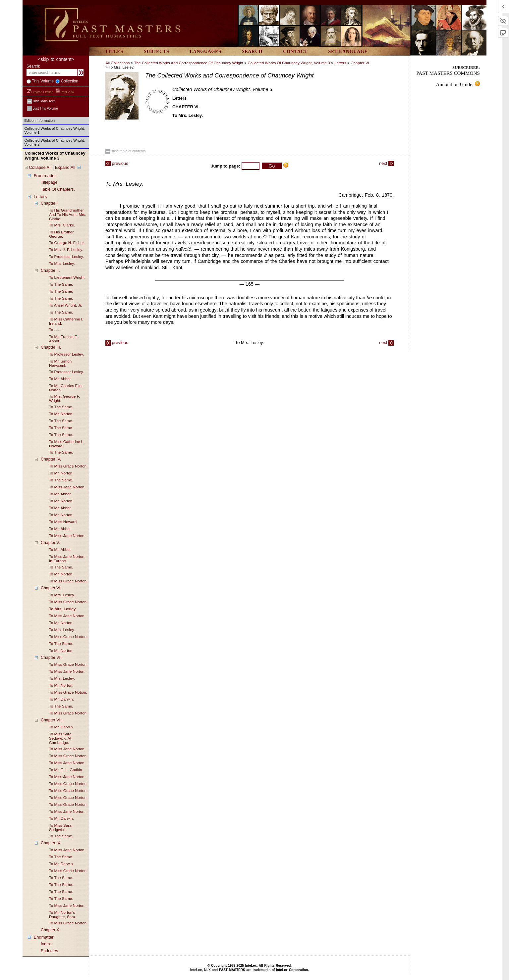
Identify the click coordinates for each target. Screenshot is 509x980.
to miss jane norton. (67, 487)
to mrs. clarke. (62, 225)
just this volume (42, 108)
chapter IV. (51, 459)
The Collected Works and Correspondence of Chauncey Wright (189, 63)
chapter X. (51, 930)
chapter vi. (360, 63)
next (386, 163)
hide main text (41, 101)
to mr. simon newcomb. (60, 363)
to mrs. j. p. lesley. (66, 249)
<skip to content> (56, 59)
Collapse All (40, 167)
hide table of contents (125, 151)
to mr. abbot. (60, 379)
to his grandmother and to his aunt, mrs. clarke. (68, 214)
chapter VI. (51, 588)
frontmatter (45, 176)
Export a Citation (40, 92)
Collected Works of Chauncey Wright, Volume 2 (55, 142)
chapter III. (51, 347)
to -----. (55, 330)
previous (117, 163)
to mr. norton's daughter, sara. (63, 914)
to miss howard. (63, 522)
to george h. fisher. (67, 243)
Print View (65, 92)
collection (69, 81)
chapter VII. (52, 658)
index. (46, 944)
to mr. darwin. (61, 699)
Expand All (65, 167)
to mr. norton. (61, 414)
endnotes (49, 951)
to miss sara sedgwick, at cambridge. (60, 738)
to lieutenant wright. (67, 277)
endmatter (44, 937)
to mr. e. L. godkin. (66, 770)
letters (40, 196)
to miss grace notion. (68, 692)
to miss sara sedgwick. (60, 827)
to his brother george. (61, 234)
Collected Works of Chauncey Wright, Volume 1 (55, 130)
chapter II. (50, 270)
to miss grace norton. (68, 466)
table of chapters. (58, 189)
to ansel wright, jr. (66, 305)
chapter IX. (51, 843)
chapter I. (50, 203)
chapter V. (50, 543)
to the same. (61, 284)
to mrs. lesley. (62, 263)
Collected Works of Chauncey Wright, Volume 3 (289, 63)
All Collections (117, 63)
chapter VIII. (52, 720)
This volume (42, 81)
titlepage (49, 182)
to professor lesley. (66, 256)
